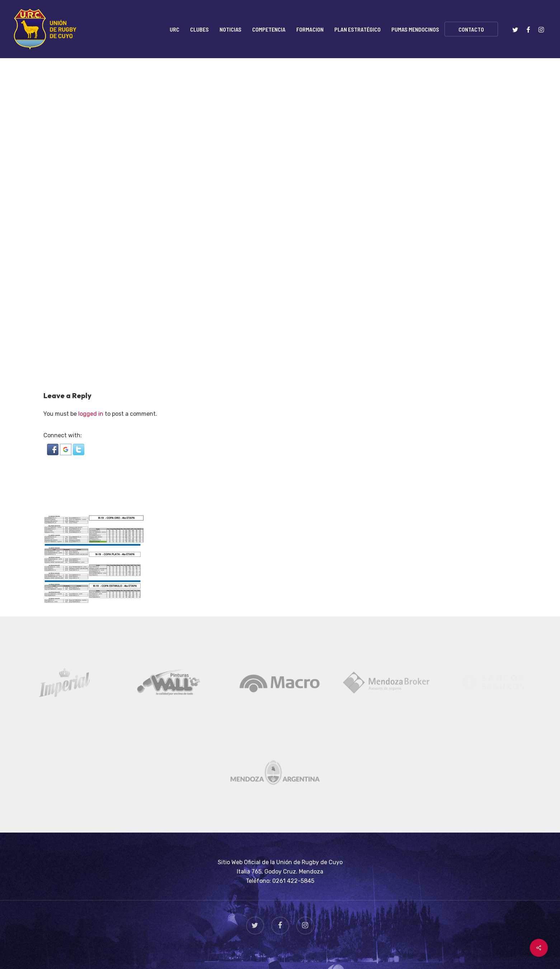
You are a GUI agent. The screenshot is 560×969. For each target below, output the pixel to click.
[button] (53, 453)
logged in (91, 414)
